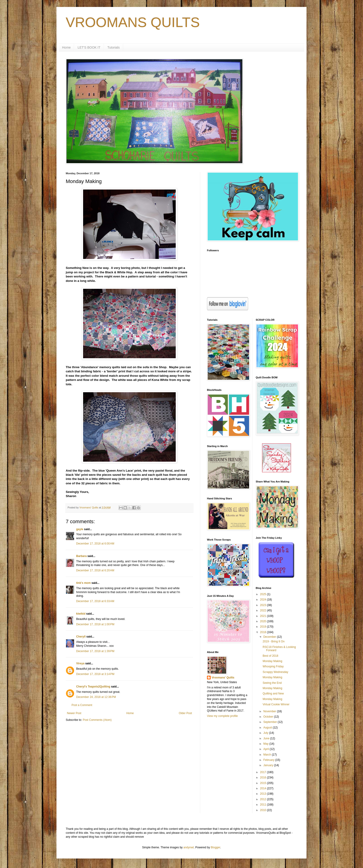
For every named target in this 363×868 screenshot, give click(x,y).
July (266, 733)
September (270, 722)
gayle (80, 529)
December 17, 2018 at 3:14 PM (95, 674)
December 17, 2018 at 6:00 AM (95, 544)
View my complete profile (222, 716)
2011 (263, 805)
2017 (263, 772)
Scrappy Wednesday (275, 672)
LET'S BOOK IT (89, 47)
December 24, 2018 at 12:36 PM (96, 697)
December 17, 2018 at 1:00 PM (95, 624)
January (269, 765)
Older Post (185, 713)
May (266, 744)
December (270, 637)
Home (66, 47)
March (268, 755)
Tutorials (114, 47)
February (269, 760)
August (268, 728)
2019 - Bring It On (274, 641)
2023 (263, 605)
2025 (263, 594)
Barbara (81, 556)
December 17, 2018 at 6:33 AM (95, 601)
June (267, 738)
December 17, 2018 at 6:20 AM (95, 570)
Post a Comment (82, 705)
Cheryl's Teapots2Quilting (93, 687)
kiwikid (81, 614)
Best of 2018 (270, 656)
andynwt (189, 847)
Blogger (215, 847)
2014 (263, 788)
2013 (263, 794)
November (270, 711)
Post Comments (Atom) (97, 720)
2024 (263, 600)
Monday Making (272, 661)
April (266, 749)
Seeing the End (272, 683)
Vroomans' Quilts (223, 678)
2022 (263, 610)
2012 (263, 799)
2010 (263, 810)
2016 (263, 778)
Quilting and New (273, 694)
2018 (263, 632)
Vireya (80, 663)
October (269, 717)
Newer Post (74, 713)
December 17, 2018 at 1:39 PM (95, 651)
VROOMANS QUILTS (133, 22)
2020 (263, 621)
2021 (263, 616)
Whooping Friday (273, 666)
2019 (263, 627)
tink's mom (83, 583)
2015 (263, 783)
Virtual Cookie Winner (276, 704)
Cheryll (81, 637)
